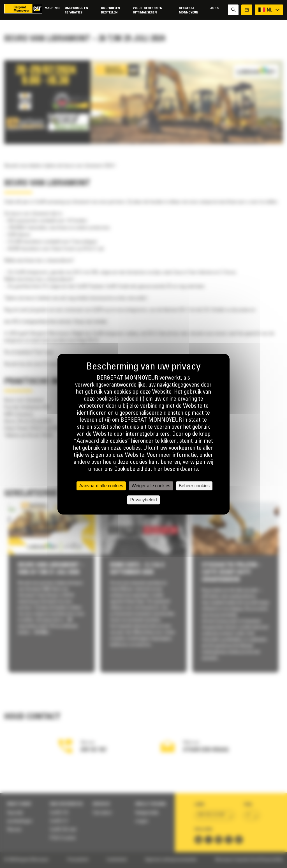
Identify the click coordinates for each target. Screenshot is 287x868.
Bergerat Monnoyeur (188, 10)
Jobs (214, 8)
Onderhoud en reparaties (76, 10)
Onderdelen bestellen (110, 10)
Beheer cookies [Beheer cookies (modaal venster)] (194, 486)
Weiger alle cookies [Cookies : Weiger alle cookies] (151, 486)
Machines (52, 8)
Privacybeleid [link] (143, 500)
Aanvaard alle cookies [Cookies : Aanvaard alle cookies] (101, 486)
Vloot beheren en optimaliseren (148, 10)
